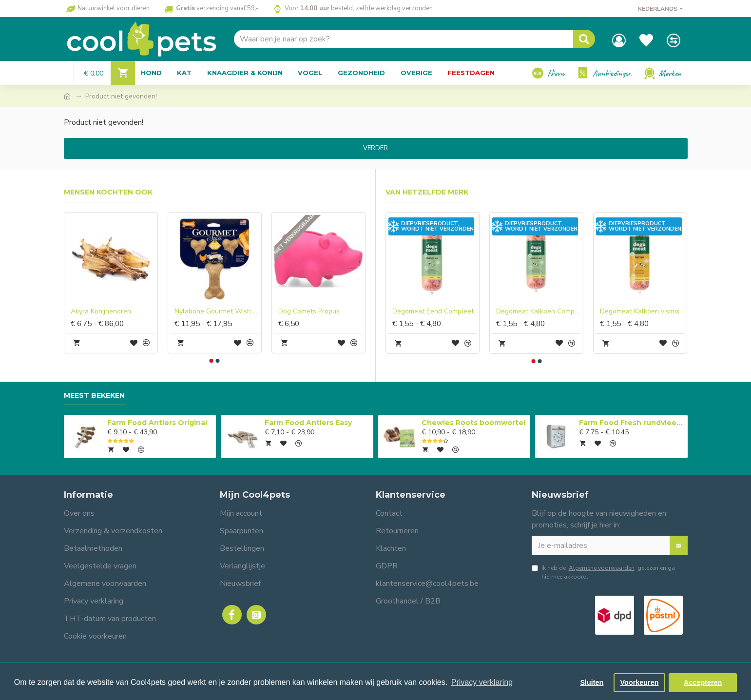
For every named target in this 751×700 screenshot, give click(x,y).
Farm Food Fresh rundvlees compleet (632, 423)
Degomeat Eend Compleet (433, 311)
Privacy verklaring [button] (482, 682)
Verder (375, 148)
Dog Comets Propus (309, 311)
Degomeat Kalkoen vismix (640, 311)
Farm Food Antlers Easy (308, 423)
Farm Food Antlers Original (157, 423)
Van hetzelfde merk (427, 192)
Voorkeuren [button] (640, 682)
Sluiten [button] (592, 682)
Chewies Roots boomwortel (473, 423)
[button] (212, 361)
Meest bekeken (94, 396)
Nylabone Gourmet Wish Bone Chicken (217, 311)
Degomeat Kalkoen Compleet (538, 311)
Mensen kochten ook (108, 192)
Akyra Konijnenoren (101, 311)
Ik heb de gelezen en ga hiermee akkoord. (603, 572)
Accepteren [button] (703, 682)
